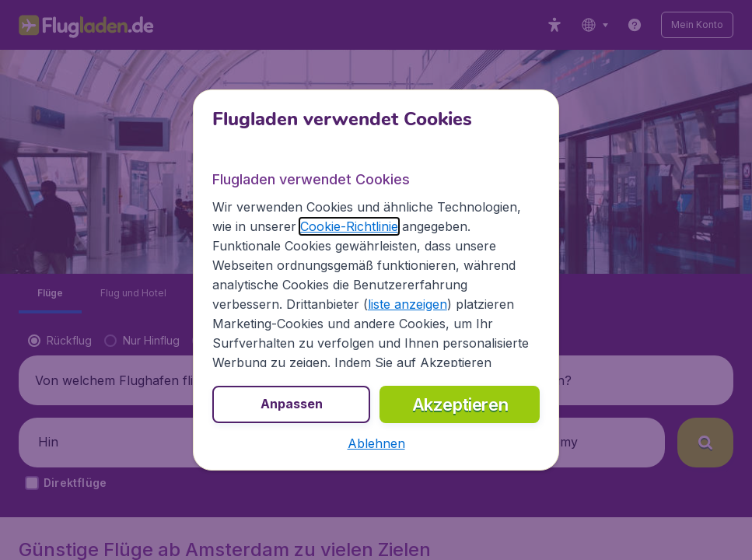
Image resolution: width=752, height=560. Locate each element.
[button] (376, 443)
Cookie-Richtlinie (349, 226)
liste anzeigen (407, 304)
